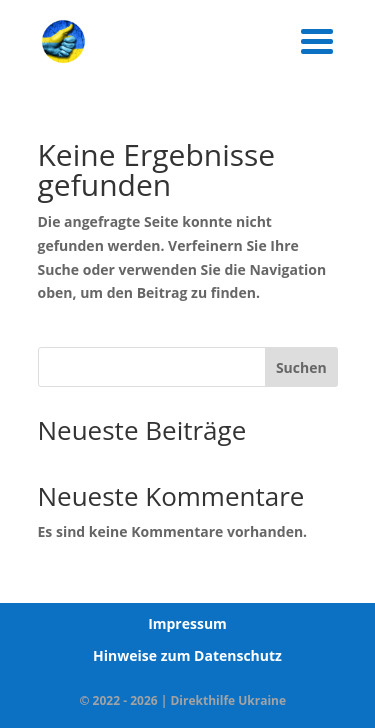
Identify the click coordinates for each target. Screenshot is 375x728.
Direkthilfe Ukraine (228, 700)
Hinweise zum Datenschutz (187, 655)
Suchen (301, 367)
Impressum (187, 623)
